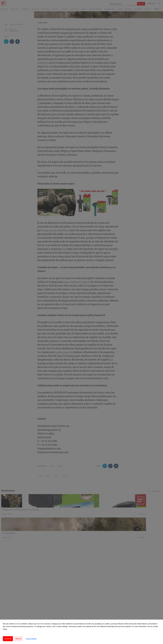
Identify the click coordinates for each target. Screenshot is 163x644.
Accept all (8, 639)
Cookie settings (31, 639)
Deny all (19, 639)
